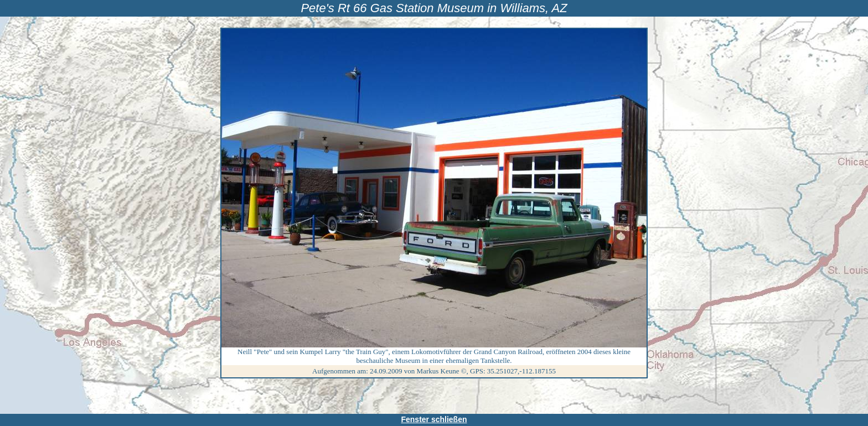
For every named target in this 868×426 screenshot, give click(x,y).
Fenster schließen (434, 419)
